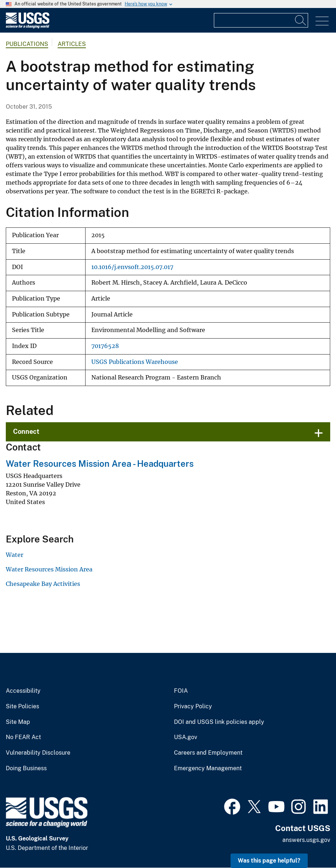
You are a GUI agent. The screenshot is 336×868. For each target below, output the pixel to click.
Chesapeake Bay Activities (43, 584)
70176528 (105, 346)
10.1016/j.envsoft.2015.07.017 (132, 267)
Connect (26, 431)
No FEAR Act (23, 737)
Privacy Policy (193, 706)
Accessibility (23, 691)
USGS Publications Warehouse (135, 362)
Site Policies (22, 706)
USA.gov (186, 737)
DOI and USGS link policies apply (219, 722)
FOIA (181, 691)
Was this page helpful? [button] (269, 861)
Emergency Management (208, 768)
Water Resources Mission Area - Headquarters (100, 464)
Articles (72, 44)
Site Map (18, 722)
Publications (27, 44)
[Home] (28, 27)
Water (14, 555)
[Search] (301, 20)
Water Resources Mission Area (49, 569)
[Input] (261, 20)
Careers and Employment (208, 753)
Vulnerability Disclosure (38, 753)
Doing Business (26, 768)
